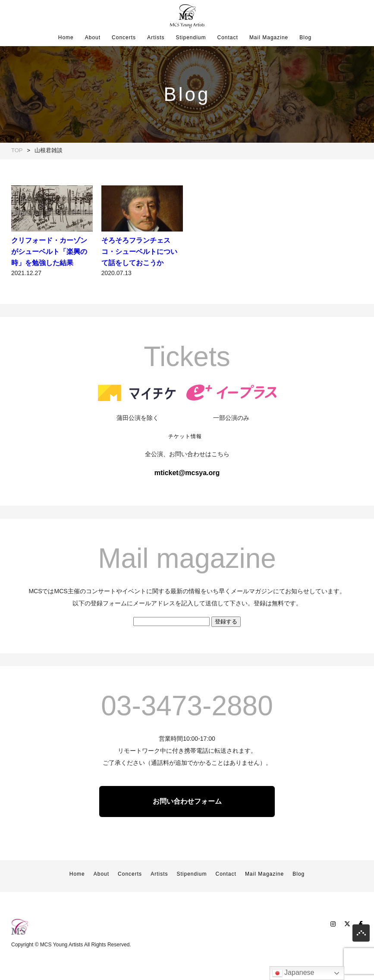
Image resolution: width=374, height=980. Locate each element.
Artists (156, 38)
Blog (305, 38)
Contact (228, 38)
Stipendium (191, 38)
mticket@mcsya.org (187, 499)
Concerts (124, 38)
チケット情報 (185, 463)
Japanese (293, 973)
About (93, 38)
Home (66, 38)
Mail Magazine (269, 38)
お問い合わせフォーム (187, 828)
